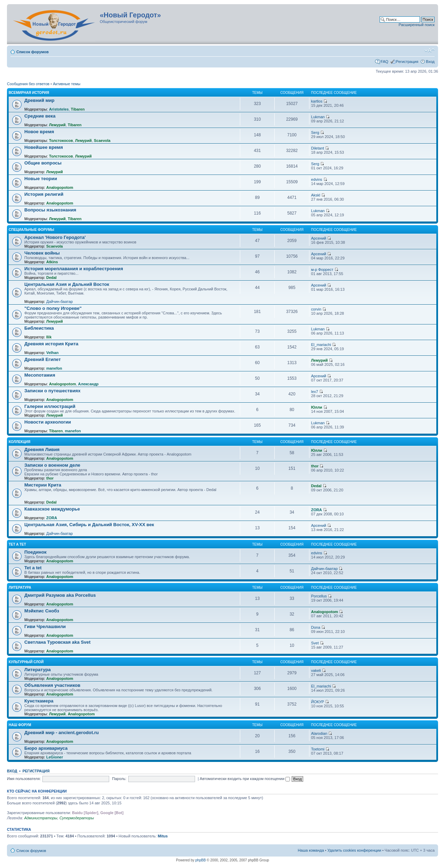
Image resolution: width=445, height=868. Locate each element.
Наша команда (311, 850)
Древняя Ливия (42, 449)
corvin (316, 309)
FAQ (385, 62)
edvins (317, 179)
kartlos (317, 101)
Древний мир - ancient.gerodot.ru (62, 733)
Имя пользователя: (24, 779)
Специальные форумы (31, 230)
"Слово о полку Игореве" (53, 308)
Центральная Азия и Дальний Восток (67, 284)
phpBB (201, 860)
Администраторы (41, 818)
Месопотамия (40, 375)
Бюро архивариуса (46, 748)
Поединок (35, 552)
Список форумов (33, 52)
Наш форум (20, 725)
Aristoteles (59, 109)
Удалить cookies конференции (354, 850)
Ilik (49, 337)
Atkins (52, 262)
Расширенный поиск (416, 25)
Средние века (40, 116)
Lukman (318, 117)
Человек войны (42, 253)
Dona (316, 627)
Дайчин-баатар (60, 302)
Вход (430, 62)
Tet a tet (33, 568)
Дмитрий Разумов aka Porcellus (60, 595)
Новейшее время (44, 147)
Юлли (317, 407)
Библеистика (39, 328)
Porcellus (319, 596)
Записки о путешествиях (52, 391)
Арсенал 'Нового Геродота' (55, 237)
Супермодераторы (77, 818)
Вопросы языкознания (50, 210)
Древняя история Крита (51, 344)
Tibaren (78, 109)
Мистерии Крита (43, 485)
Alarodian (319, 733)
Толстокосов (61, 140)
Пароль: (119, 779)
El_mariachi (321, 345)
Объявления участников (52, 685)
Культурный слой (26, 662)
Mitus (163, 836)
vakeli (316, 670)
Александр (88, 384)
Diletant (318, 148)
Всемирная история (29, 93)
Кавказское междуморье (52, 509)
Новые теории (41, 179)
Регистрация (407, 62)
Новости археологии (48, 422)
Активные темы (67, 84)
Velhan (52, 353)
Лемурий (57, 125)
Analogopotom (60, 187)
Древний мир (39, 100)
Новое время (39, 132)
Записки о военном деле (52, 465)
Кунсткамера (39, 701)
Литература (20, 588)
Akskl (316, 195)
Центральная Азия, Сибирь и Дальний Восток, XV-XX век (89, 525)
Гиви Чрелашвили (45, 626)
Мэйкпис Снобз (42, 611)
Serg (315, 132)
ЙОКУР (318, 702)
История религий (44, 194)
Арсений (319, 238)
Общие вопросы (43, 163)
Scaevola (102, 140)
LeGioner (55, 757)
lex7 (315, 392)
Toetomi (318, 749)
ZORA (52, 518)
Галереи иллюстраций (50, 406)
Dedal (51, 278)
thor (50, 478)
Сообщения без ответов (28, 84)
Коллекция (19, 442)
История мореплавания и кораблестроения (74, 269)
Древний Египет (43, 359)
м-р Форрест (322, 270)
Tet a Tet (17, 544)
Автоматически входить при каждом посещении (245, 779)
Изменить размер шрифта (430, 50)
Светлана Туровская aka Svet (57, 642)
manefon (54, 368)
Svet (315, 643)
